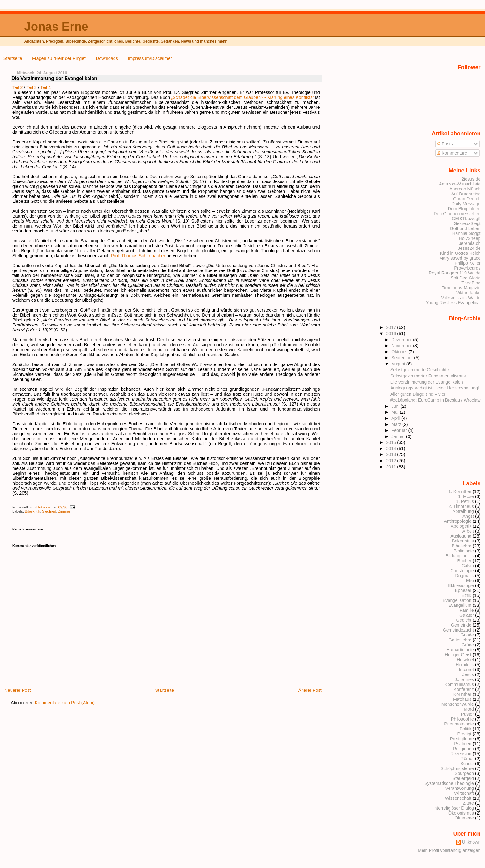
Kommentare (452, 153)
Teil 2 (18, 87)
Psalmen (463, 744)
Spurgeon (464, 773)
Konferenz (464, 689)
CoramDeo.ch (467, 199)
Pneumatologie (459, 724)
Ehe (470, 581)
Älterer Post (310, 690)
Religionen (463, 749)
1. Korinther (460, 491)
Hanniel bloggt (466, 233)
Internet (466, 670)
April (396, 418)
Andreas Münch (465, 189)
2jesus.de (471, 179)
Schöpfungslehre (457, 768)
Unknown (44, 507)
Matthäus (462, 699)
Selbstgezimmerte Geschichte (420, 370)
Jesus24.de (469, 248)
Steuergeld (463, 778)
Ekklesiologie (461, 585)
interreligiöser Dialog (454, 808)
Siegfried (49, 511)
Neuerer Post (17, 690)
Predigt (465, 734)
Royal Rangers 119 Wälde (455, 273)
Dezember (402, 340)
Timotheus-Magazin (461, 288)
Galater (467, 615)
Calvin (468, 566)
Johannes (464, 679)
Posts (445, 144)
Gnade (467, 635)
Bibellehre (461, 546)
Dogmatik (464, 576)
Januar (399, 436)
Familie (467, 610)
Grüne (468, 645)
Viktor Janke (468, 293)
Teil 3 (32, 87)
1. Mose (466, 496)
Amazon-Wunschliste (460, 184)
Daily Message (466, 204)
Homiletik (465, 665)
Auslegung (461, 536)
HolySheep (470, 238)
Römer (467, 759)
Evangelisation (457, 600)
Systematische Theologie (449, 783)
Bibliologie (464, 551)
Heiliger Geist (458, 655)
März (397, 424)
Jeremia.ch (470, 243)
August (399, 364)
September (403, 358)
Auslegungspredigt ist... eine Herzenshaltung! (435, 388)
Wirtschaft (464, 793)
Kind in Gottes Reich (460, 253)
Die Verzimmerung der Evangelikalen (427, 382)
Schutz (467, 764)
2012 (392, 461)
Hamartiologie (460, 650)
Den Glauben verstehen (457, 214)
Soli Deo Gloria (466, 278)
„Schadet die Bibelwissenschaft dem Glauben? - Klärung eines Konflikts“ (242, 97)
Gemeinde (461, 625)
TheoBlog (471, 283)
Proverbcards (467, 268)
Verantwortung (459, 788)
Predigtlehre (462, 739)
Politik (466, 729)
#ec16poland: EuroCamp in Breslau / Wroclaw (436, 400)
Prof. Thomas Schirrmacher (138, 256)
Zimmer (64, 511)
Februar (400, 430)
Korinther (462, 694)
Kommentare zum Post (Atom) (65, 703)
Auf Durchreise (466, 194)
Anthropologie (458, 521)
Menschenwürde (458, 704)
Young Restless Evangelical (453, 303)
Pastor (468, 714)
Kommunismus (459, 684)
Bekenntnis (463, 541)
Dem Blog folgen (464, 209)
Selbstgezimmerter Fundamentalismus (428, 376)
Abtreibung (463, 511)
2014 (392, 449)
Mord (469, 709)
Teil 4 (46, 87)
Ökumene (464, 818)
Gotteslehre (460, 640)
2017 (392, 327)
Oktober (400, 352)
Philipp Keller (468, 263)
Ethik (466, 595)
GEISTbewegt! (466, 219)
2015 (392, 442)
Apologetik (461, 526)
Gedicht (464, 620)
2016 (392, 334)
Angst (468, 516)
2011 (392, 467)
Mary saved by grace (460, 258)
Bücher (465, 561)
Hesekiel (465, 660)
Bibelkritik (32, 511)
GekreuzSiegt (467, 223)
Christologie (462, 571)
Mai (395, 412)
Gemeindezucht (458, 630)
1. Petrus (465, 501)
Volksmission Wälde (461, 298)
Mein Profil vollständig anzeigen (449, 850)
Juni (396, 406)
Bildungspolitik (460, 556)
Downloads (107, 58)
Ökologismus (461, 813)
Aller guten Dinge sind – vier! (419, 394)
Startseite (13, 58)
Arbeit (468, 531)
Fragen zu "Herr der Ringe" (59, 58)
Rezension (461, 754)
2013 (392, 454)
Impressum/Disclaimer (150, 58)
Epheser (463, 590)
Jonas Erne (56, 26)
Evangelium (460, 605)
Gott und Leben (465, 228)
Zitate (468, 803)
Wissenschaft (458, 798)
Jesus (468, 674)
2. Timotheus (461, 506)
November (402, 346)
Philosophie (462, 719)
